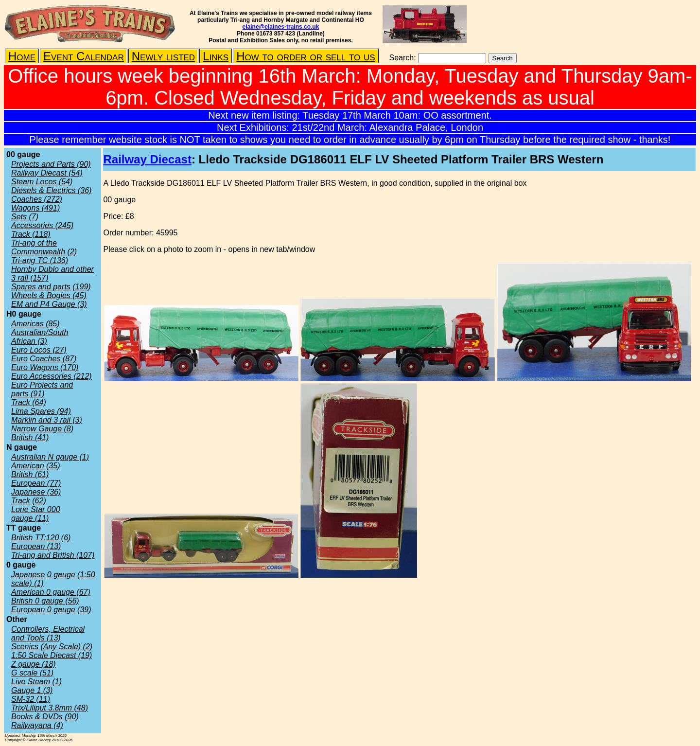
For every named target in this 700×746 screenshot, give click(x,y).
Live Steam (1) (36, 682)
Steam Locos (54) (42, 182)
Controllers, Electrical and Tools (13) (48, 633)
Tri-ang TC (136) (40, 260)
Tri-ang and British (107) (53, 555)
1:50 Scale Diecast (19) (52, 655)
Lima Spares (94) (41, 411)
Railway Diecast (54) (47, 173)
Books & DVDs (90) (45, 717)
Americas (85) (35, 324)
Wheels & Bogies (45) (49, 295)
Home (22, 56)
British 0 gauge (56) (45, 601)
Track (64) (29, 402)
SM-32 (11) (31, 699)
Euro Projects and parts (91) (42, 389)
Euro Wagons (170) (45, 367)
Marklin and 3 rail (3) (47, 420)
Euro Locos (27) (39, 350)
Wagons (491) (35, 208)
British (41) (30, 437)
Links (216, 56)
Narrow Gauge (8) (42, 429)
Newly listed (163, 56)
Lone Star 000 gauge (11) (36, 514)
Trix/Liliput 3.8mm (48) (50, 708)
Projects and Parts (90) (51, 164)
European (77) (36, 483)
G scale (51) (32, 673)
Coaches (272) (37, 199)
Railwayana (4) (37, 725)
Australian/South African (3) (40, 337)
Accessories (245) (42, 225)
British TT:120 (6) (41, 538)
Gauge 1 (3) (32, 690)
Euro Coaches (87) (44, 359)
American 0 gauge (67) (51, 592)
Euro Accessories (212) (52, 376)
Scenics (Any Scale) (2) (52, 647)
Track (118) (31, 234)
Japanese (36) (36, 492)
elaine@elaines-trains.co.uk (281, 27)
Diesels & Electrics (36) (51, 190)
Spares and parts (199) (51, 287)
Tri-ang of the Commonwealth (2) (44, 247)
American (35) (35, 466)
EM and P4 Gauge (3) (49, 304)
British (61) (30, 474)
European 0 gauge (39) (51, 610)
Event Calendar (84, 56)
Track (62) (29, 501)
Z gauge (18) (34, 664)
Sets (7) (25, 217)
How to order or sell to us (306, 56)
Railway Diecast (147, 159)
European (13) (36, 546)
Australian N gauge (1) (50, 457)
